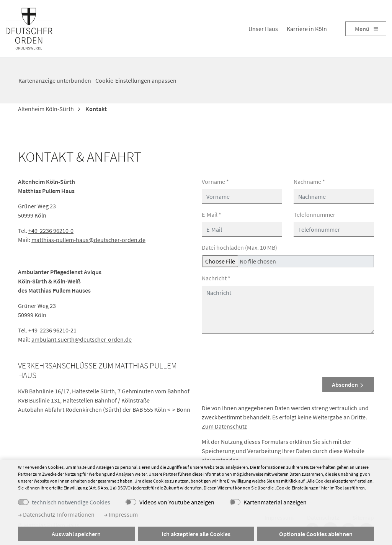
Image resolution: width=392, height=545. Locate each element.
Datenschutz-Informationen (56, 514)
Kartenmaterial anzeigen (275, 502)
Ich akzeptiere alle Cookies (196, 534)
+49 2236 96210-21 (52, 330)
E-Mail (212, 214)
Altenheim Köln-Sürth (46, 109)
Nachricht (216, 278)
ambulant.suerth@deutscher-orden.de (82, 339)
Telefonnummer (314, 214)
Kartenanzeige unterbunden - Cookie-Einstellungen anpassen (97, 80)
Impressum (121, 514)
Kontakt (96, 109)
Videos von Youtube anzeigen (177, 502)
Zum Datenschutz (224, 426)
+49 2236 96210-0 (51, 231)
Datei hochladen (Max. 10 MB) (239, 247)
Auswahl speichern (76, 534)
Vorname (215, 182)
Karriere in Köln (307, 29)
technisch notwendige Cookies (71, 502)
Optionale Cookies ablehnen (316, 534)
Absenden (348, 385)
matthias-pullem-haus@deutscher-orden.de (88, 240)
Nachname (309, 182)
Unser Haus (263, 29)
